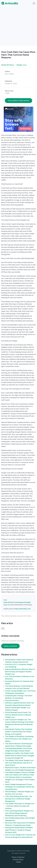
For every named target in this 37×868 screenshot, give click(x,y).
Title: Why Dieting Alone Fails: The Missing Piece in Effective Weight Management (19, 799)
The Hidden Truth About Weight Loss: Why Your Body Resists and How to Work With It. (19, 763)
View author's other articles (19, 101)
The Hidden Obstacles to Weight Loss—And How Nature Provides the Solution (20, 806)
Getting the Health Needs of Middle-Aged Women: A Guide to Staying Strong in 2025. (19, 830)
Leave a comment (10, 646)
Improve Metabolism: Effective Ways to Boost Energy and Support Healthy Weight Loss (20, 672)
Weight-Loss (21, 65)
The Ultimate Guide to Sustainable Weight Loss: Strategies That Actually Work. (20, 780)
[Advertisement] (18, 27)
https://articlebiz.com (23, 609)
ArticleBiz (9, 3)
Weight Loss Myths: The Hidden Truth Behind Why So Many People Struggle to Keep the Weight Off (20, 756)
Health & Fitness (8, 65)
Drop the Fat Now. (12, 700)
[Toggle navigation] (34, 3)
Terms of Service (18, 857)
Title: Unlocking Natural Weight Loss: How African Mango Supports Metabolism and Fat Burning (19, 813)
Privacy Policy (18, 860)
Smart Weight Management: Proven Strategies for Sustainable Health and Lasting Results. (20, 787)
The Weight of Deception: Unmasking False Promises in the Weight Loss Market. (19, 739)
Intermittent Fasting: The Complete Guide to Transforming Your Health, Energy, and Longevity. (19, 732)
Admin (18, 862)
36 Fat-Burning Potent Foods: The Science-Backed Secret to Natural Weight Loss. (18, 715)
